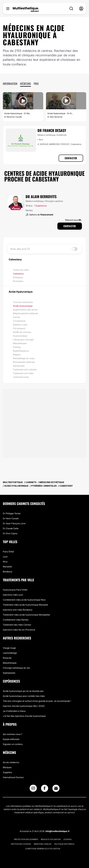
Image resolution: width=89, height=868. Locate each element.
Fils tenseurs (19, 328)
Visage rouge (9, 648)
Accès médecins (11, 762)
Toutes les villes (21, 270)
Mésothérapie (20, 343)
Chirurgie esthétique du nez (16, 668)
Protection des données (26, 839)
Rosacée (7, 658)
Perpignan (18, 277)
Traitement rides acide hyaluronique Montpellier (26, 615)
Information (10, 84)
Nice (5, 562)
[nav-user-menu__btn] (81, 9)
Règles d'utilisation (51, 839)
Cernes (17, 317)
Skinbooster (19, 366)
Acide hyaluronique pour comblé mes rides (24, 696)
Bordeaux (8, 572)
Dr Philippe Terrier (12, 513)
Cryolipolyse (19, 321)
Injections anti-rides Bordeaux (18, 610)
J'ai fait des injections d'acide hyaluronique (24, 716)
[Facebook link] (45, 789)
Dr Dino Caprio (10, 533)
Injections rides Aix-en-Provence (19, 630)
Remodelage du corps (24, 358)
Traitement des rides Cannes (17, 625)
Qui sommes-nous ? (13, 734)
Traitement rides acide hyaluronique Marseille (25, 605)
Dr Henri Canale (11, 518)
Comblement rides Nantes (16, 620)
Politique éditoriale (64, 844)
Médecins (25, 84)
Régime (17, 355)
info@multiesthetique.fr (57, 831)
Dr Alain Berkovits (41, 196)
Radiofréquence (21, 351)
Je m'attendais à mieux (14, 711)
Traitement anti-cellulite (25, 370)
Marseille (7, 567)
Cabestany (18, 274)
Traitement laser (21, 377)
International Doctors (13, 777)
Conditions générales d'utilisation (43, 849)
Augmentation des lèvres (25, 310)
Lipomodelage (10, 653)
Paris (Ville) (8, 552)
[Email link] (56, 788)
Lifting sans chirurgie (23, 340)
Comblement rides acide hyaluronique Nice (24, 600)
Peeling (17, 347)
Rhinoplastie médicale (24, 362)
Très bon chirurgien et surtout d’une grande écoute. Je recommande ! (37, 701)
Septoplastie (9, 673)
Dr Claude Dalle (11, 528)
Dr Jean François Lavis (14, 523)
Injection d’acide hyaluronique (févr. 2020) (24, 706)
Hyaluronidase (20, 336)
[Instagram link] (33, 789)
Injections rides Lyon (13, 595)
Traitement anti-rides (23, 373)
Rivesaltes (18, 281)
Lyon (5, 557)
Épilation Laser (20, 325)
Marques (7, 767)
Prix (36, 84)
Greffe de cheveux (22, 332)
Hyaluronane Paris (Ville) (15, 590)
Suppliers (7, 772)
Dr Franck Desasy (52, 130)
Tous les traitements (23, 302)
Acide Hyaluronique (23, 306)
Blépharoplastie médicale (25, 313)
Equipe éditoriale (11, 739)
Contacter (71, 158)
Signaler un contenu (13, 744)
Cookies (67, 839)
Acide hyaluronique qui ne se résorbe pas (23, 691)
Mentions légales (43, 844)
